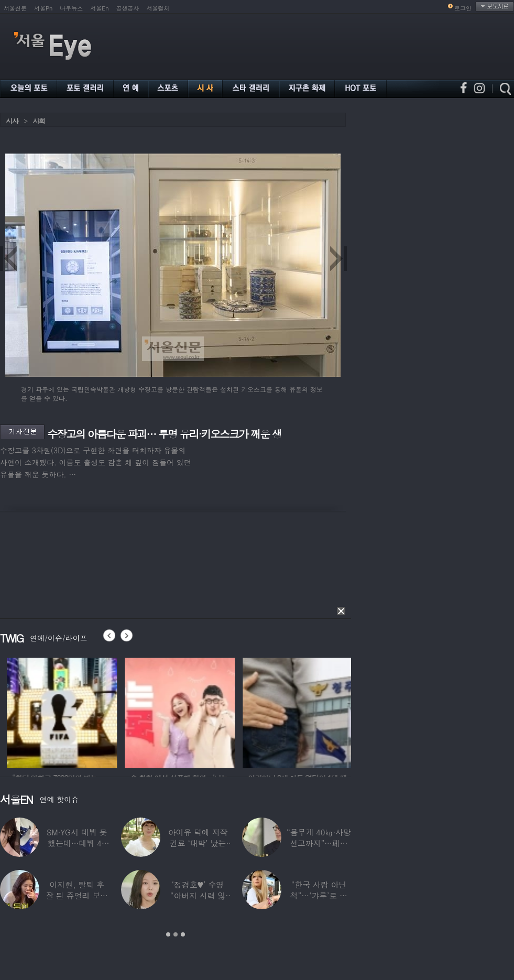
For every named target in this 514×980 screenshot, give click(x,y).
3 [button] (183, 934)
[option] (162, 711)
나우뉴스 (71, 8)
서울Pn (43, 8)
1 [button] (168, 934)
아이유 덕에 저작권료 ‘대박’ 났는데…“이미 (198, 843)
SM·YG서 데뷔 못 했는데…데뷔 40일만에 (77, 843)
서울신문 (15, 8)
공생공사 (128, 8)
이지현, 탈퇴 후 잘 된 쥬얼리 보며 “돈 (77, 895)
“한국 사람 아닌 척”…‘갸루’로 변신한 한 (319, 895)
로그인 (463, 8)
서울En (99, 8)
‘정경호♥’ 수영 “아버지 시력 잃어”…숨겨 (198, 895)
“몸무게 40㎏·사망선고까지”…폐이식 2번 (319, 843)
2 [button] (176, 934)
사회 (39, 121)
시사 (12, 121)
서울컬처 (158, 8)
